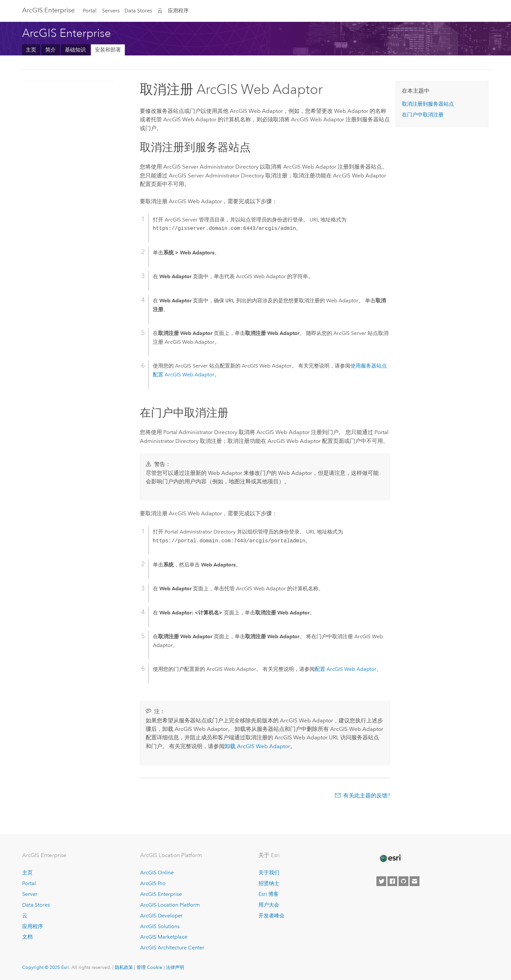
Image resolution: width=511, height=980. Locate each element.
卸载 (257, 746)
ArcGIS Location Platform (170, 905)
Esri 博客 (269, 894)
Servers (111, 11)
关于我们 (269, 873)
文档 (27, 937)
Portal (90, 11)
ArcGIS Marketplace (164, 937)
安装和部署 (108, 50)
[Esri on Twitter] (381, 881)
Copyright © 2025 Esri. (46, 967)
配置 (346, 669)
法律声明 (175, 967)
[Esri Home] (390, 858)
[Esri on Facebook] (392, 881)
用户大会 (269, 905)
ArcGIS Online (157, 873)
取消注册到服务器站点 (428, 104)
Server (30, 894)
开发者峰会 (271, 916)
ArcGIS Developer (161, 916)
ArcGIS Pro (153, 883)
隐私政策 (124, 967)
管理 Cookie (149, 967)
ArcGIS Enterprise (48, 10)
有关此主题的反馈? (367, 795)
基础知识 (75, 50)
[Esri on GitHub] (403, 881)
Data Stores (138, 11)
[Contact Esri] (415, 881)
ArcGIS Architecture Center (172, 948)
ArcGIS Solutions (160, 926)
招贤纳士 (269, 883)
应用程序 (178, 11)
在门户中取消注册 (423, 115)
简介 (51, 50)
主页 (31, 50)
